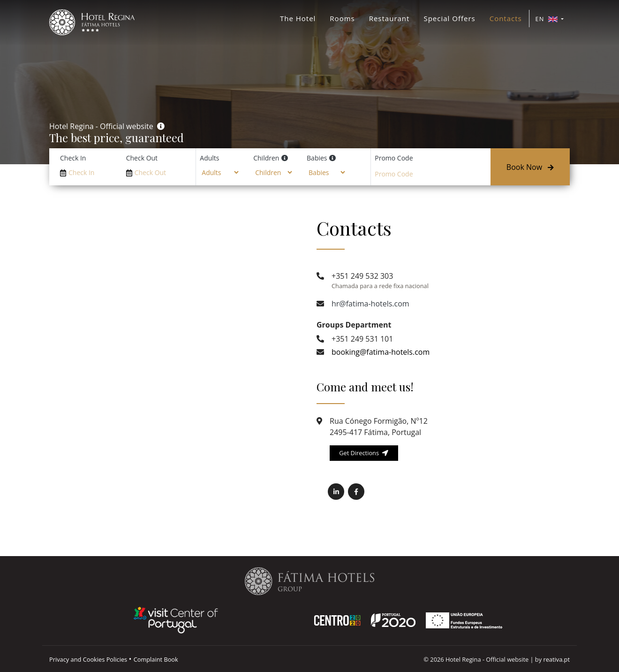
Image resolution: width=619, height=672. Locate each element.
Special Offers (449, 18)
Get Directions (364, 453)
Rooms (342, 18)
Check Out (142, 158)
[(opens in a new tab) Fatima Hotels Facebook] (356, 492)
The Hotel (298, 18)
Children (266, 158)
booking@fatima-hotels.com (381, 352)
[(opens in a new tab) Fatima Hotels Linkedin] (336, 492)
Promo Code (394, 158)
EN (547, 19)
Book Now (530, 167)
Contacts (506, 18)
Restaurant (389, 18)
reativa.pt (556, 659)
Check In (73, 158)
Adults (209, 158)
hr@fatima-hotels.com (370, 304)
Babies (317, 158)
